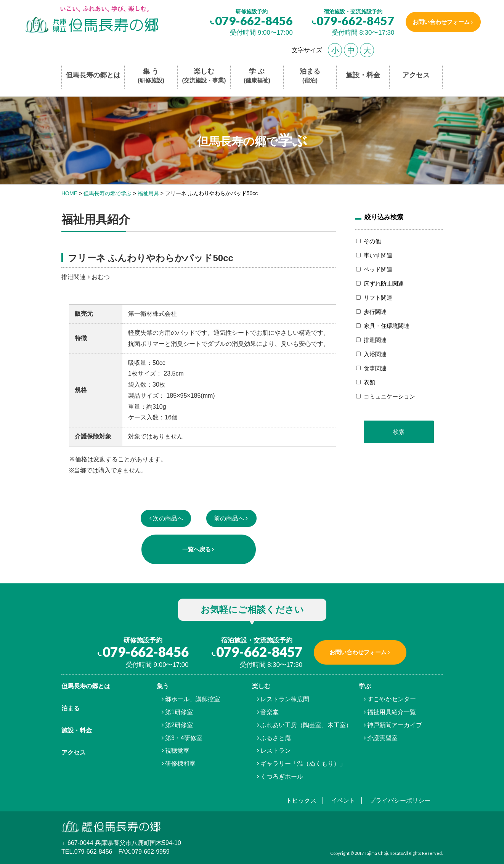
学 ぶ (257, 76)
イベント (343, 801)
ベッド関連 (378, 269)
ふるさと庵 (276, 738)
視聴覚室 (177, 751)
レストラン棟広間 (285, 699)
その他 (372, 241)
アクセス (416, 75)
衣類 (369, 382)
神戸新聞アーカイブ (395, 725)
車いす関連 (378, 255)
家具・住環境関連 (387, 326)
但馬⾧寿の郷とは (86, 686)
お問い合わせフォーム (440, 22)
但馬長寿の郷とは (93, 75)
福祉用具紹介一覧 (392, 712)
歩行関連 (375, 312)
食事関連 (375, 368)
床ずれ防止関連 (384, 283)
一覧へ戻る (197, 549)
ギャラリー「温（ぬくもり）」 (303, 764)
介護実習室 (382, 738)
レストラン (276, 751)
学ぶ (365, 686)
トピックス (301, 801)
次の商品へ (168, 518)
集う (163, 686)
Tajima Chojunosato (384, 853)
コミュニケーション (389, 396)
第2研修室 (179, 725)
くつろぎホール (282, 776)
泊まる (310, 76)
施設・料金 (363, 75)
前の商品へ (229, 518)
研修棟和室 (180, 764)
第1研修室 (179, 712)
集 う (151, 76)
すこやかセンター (392, 699)
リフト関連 (378, 298)
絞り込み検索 (384, 217)
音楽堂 (270, 712)
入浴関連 (375, 354)
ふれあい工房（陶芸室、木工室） (306, 725)
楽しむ (204, 76)
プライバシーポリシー (400, 801)
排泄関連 (375, 340)
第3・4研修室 (184, 738)
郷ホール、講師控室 (193, 699)
